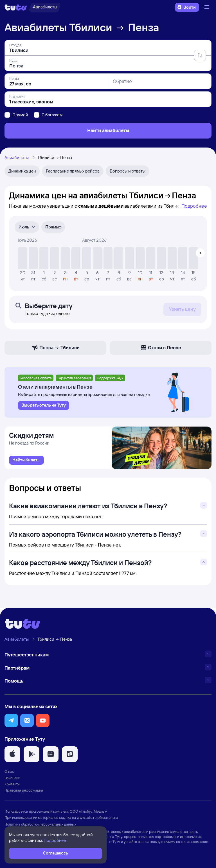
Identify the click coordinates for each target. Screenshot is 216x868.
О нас (9, 773)
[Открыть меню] (208, 7)
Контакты (12, 786)
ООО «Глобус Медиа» (88, 813)
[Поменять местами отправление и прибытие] (200, 55)
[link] (26, 462)
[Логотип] (16, 7)
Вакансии (12, 779)
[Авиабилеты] (45, 7)
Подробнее (194, 206)
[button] (11, 722)
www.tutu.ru (87, 819)
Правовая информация (24, 792)
